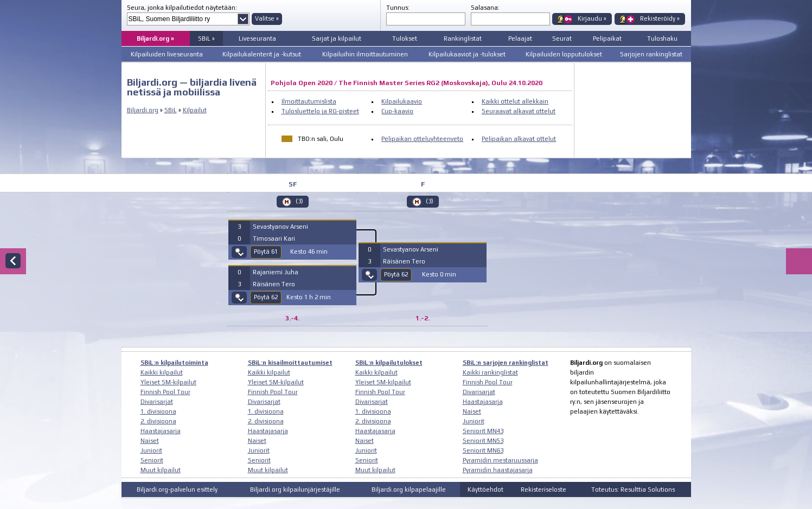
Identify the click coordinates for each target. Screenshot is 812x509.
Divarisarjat (157, 402)
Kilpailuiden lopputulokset (564, 54)
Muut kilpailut (161, 470)
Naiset (150, 441)
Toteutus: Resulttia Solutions (633, 489)
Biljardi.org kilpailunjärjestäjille (295, 489)
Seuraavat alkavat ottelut (519, 111)
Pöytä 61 (266, 252)
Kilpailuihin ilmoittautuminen (365, 54)
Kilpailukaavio (402, 101)
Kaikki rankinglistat (490, 372)
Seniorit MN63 (483, 450)
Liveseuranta (257, 38)
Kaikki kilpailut (162, 372)
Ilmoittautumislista (309, 101)
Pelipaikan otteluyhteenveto (422, 139)
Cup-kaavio (397, 111)
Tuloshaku (662, 38)
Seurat (562, 38)
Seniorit (152, 460)
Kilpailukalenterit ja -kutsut (262, 54)
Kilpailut (195, 110)
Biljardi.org (143, 110)
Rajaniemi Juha (276, 272)
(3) (299, 201)
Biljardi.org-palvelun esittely (177, 489)
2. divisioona (158, 421)
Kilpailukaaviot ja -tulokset (467, 54)
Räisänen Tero (274, 284)
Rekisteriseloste (544, 489)
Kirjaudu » (592, 18)
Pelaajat (520, 38)
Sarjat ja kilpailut (337, 38)
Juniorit (151, 450)
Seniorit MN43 (483, 431)
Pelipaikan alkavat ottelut (519, 139)
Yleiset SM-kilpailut (168, 382)
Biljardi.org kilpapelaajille (409, 489)
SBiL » (206, 38)
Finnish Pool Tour (165, 392)
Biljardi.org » (155, 38)
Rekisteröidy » (660, 18)
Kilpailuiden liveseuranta (167, 54)
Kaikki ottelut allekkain (515, 101)
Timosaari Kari (274, 239)
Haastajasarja (161, 431)
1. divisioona (158, 411)
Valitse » (267, 18)
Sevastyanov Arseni (280, 227)
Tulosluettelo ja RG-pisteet (320, 111)
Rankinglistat (463, 38)
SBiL (171, 110)
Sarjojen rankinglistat (651, 54)
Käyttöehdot (485, 489)
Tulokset (405, 38)
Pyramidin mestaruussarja (500, 460)
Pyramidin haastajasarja (498, 470)
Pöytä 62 (266, 297)
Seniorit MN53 (483, 441)
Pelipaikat (607, 38)
